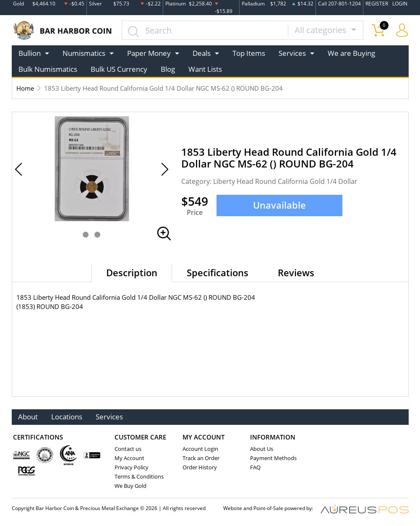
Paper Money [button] (149, 53)
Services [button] (292, 53)
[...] (205, 30)
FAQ (255, 467)
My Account (129, 458)
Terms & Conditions (139, 476)
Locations (67, 417)
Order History (200, 467)
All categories (322, 30)
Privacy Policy (132, 467)
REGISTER (377, 4)
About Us (262, 449)
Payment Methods (273, 458)
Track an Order (201, 458)
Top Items (249, 53)
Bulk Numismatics (48, 69)
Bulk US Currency (119, 69)
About (28, 417)
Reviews (296, 272)
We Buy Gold (130, 486)
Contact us (128, 449)
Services (110, 417)
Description (132, 272)
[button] (86, 235)
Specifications (218, 272)
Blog (168, 69)
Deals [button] (202, 53)
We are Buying (351, 53)
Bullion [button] (30, 53)
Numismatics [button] (84, 53)
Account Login (200, 449)
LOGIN (400, 4)
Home (25, 88)
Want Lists (205, 69)
